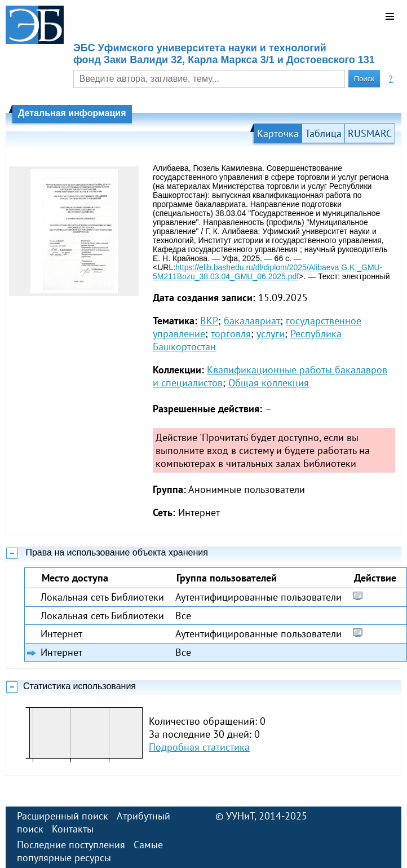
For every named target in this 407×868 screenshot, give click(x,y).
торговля (231, 334)
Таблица (323, 133)
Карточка (278, 133)
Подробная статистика (199, 747)
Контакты (73, 829)
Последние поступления (71, 845)
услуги (271, 334)
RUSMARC (370, 133)
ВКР (209, 321)
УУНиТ (240, 816)
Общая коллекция (269, 383)
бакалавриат (252, 321)
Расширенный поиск (63, 816)
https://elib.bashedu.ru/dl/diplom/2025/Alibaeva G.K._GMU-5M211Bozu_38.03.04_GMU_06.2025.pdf (267, 272)
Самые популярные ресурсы (90, 851)
